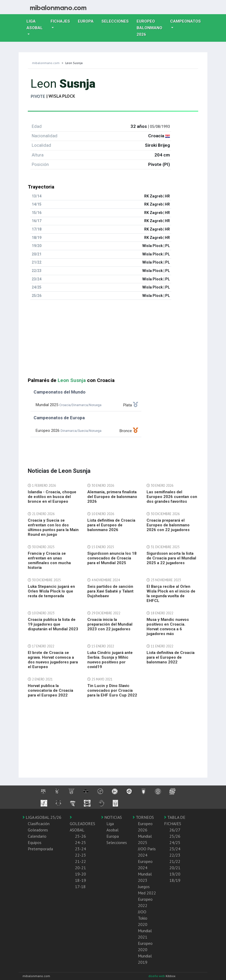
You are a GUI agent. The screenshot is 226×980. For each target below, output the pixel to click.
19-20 (80, 874)
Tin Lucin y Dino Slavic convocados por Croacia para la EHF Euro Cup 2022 (112, 690)
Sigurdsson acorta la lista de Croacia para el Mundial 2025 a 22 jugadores (171, 558)
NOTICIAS (112, 817)
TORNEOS (143, 817)
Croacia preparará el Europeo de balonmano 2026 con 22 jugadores (168, 525)
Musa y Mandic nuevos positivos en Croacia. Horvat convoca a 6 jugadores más (168, 627)
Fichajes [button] (60, 21)
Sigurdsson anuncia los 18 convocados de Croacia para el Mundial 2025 (112, 558)
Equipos (35, 842)
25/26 (175, 836)
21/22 (175, 861)
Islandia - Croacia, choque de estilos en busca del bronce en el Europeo (52, 497)
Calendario (37, 836)
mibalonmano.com (46, 63)
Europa (88, 21)
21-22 (80, 861)
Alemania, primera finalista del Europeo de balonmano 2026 (112, 497)
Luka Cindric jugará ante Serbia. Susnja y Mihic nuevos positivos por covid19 (110, 660)
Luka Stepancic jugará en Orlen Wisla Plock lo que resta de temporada (51, 591)
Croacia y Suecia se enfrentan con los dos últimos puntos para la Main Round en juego (53, 527)
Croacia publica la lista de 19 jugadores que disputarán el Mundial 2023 (53, 624)
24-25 (80, 842)
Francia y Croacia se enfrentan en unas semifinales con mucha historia (49, 560)
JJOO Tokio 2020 (143, 918)
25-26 (80, 836)
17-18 (80, 887)
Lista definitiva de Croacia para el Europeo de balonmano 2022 (171, 657)
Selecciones (117, 21)
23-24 (80, 849)
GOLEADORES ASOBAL (82, 824)
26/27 (175, 830)
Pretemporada (40, 849)
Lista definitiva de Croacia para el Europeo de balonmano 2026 (111, 525)
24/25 (175, 842)
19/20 (175, 874)
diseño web (157, 976)
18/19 (175, 880)
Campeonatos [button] (185, 21)
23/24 (175, 849)
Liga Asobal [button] (35, 25)
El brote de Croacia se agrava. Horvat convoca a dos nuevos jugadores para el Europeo (53, 660)
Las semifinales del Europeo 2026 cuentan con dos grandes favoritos (172, 497)
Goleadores (38, 830)
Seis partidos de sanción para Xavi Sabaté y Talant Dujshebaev (110, 591)
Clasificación (39, 824)
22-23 (80, 855)
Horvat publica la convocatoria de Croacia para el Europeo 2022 (50, 690)
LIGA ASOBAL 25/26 (42, 817)
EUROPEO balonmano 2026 (151, 28)
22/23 (175, 855)
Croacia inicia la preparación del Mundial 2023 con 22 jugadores (110, 624)
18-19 (80, 880)
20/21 (175, 868)
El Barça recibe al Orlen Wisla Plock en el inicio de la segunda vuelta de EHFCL (171, 594)
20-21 (80, 868)
